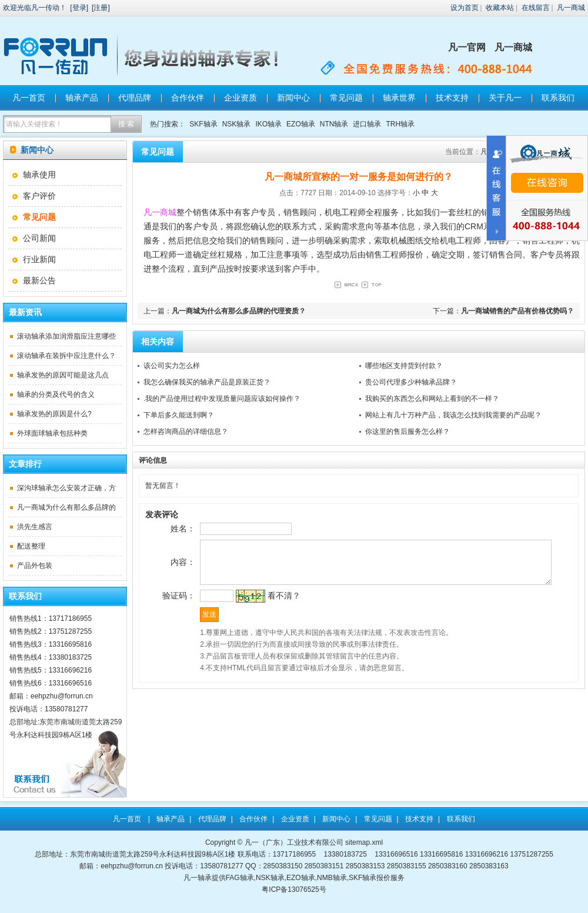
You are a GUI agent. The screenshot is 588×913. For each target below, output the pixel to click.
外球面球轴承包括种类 (52, 433)
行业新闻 (39, 259)
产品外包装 (35, 566)
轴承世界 (399, 98)
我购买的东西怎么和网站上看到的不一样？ (432, 399)
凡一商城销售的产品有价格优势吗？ (517, 311)
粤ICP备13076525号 (294, 889)
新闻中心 (293, 98)
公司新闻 (39, 238)
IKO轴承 (268, 124)
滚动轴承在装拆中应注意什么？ (66, 356)
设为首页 (465, 8)
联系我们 (558, 98)
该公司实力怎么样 (172, 366)
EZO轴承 (301, 124)
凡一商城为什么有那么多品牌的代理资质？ (239, 311)
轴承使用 (39, 175)
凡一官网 (467, 47)
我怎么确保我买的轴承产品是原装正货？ (207, 382)
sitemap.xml (364, 842)
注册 (101, 8)
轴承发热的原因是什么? (54, 414)
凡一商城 (571, 8)
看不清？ (265, 608)
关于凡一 (505, 98)
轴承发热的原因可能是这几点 (63, 375)
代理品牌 (135, 98)
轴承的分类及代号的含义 (56, 394)
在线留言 (536, 8)
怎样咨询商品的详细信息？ (186, 432)
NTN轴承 (334, 124)
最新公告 (39, 280)
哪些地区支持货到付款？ (404, 366)
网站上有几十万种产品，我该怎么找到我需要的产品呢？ (453, 415)
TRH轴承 (400, 124)
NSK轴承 (237, 124)
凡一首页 (29, 98)
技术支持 (452, 98)
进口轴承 (367, 124)
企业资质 (240, 98)
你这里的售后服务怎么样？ (407, 432)
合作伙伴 (188, 98)
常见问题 (346, 98)
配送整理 (31, 546)
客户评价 (39, 196)
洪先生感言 (35, 527)
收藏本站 (500, 8)
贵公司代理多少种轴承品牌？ (411, 382)
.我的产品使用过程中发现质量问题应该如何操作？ (222, 399)
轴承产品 (82, 98)
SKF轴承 (203, 124)
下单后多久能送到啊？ (179, 415)
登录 (79, 8)
